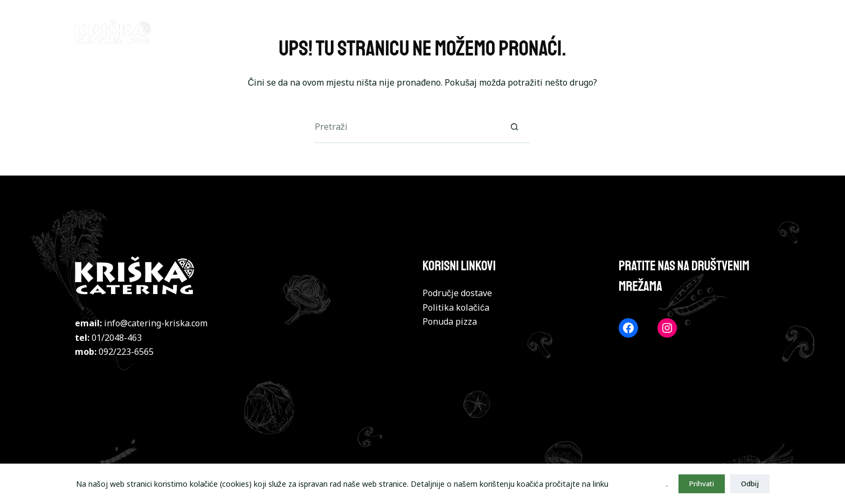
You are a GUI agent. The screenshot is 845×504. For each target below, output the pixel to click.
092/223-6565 (126, 352)
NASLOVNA (339, 32)
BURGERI (456, 32)
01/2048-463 (117, 338)
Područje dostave (457, 293)
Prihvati (702, 484)
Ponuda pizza (450, 321)
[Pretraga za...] (406, 127)
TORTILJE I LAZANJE (639, 32)
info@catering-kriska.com (156, 323)
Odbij (750, 484)
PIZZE (400, 32)
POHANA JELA (738, 32)
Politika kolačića (456, 307)
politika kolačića (638, 484)
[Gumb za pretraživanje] (514, 127)
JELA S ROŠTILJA (534, 32)
